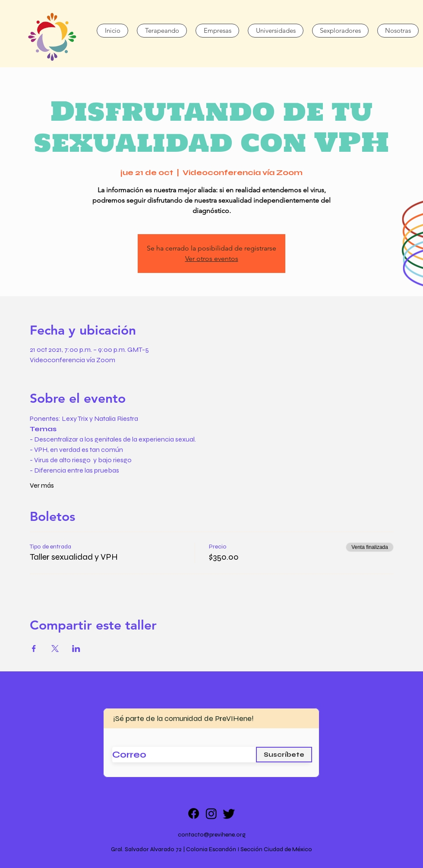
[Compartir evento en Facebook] (34, 649)
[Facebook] (194, 813)
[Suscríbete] (284, 755)
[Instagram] (211, 813)
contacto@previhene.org (212, 835)
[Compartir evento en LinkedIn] (76, 649)
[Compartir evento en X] (55, 649)
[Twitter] (229, 813)
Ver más (42, 485)
